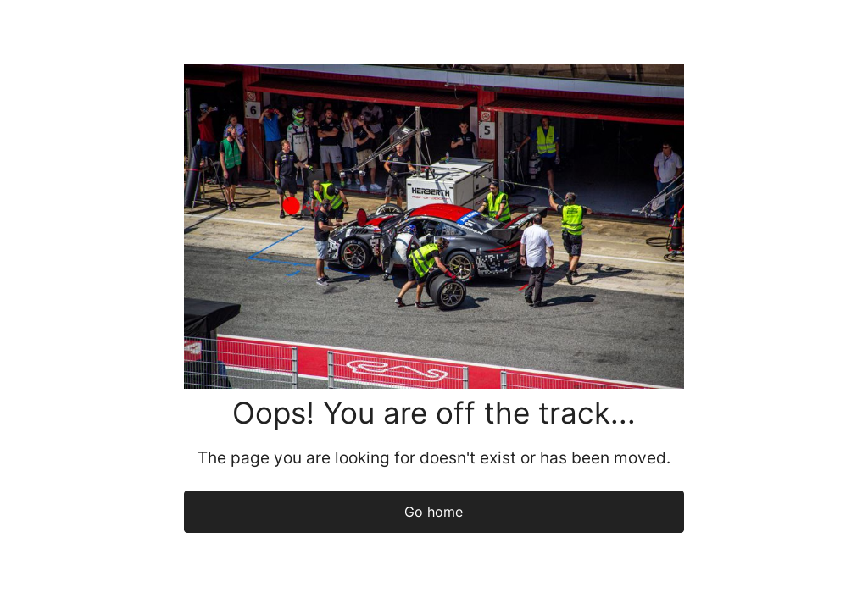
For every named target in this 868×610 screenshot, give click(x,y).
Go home (434, 512)
